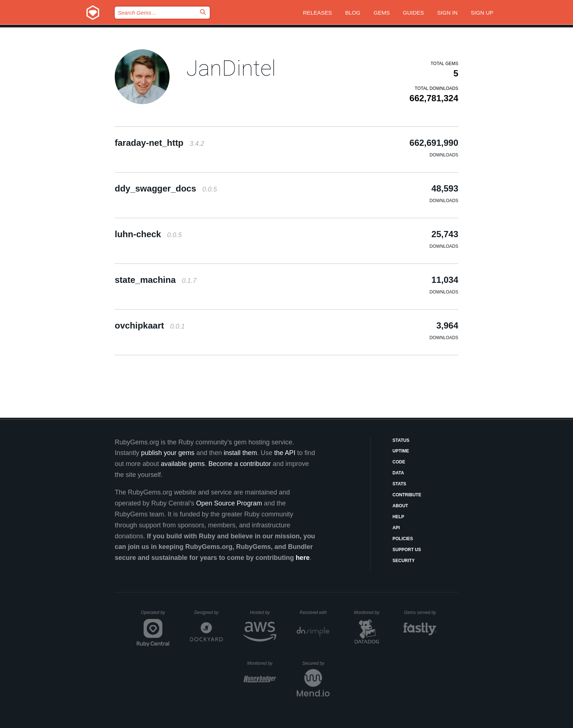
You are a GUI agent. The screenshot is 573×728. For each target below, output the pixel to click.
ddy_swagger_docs (166, 188)
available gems (183, 464)
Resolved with (315, 613)
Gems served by (420, 613)
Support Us (407, 550)
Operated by (155, 615)
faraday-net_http (160, 143)
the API (285, 453)
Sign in (447, 13)
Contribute (407, 495)
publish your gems (168, 453)
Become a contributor (240, 464)
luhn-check (148, 234)
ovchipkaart (150, 325)
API (396, 528)
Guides (414, 13)
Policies (403, 539)
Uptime (401, 451)
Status (401, 440)
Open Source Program (229, 503)
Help (398, 517)
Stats (399, 484)
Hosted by (263, 613)
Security (404, 561)
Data (398, 473)
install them (240, 453)
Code (399, 462)
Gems (382, 13)
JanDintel (231, 68)
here (303, 558)
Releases (317, 13)
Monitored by (369, 613)
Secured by (316, 663)
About (400, 506)
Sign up (482, 13)
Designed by (208, 613)
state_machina (155, 280)
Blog (353, 13)
